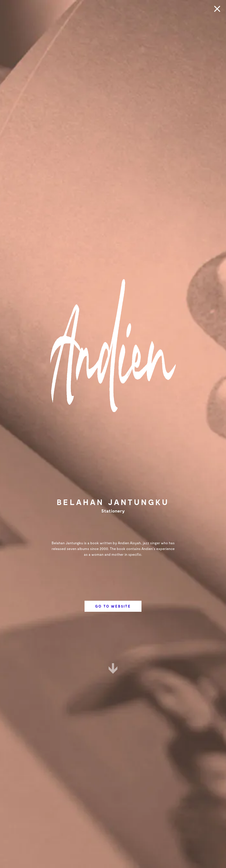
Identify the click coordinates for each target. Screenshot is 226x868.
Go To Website (113, 606)
